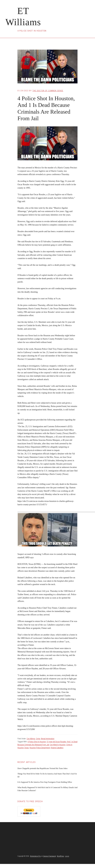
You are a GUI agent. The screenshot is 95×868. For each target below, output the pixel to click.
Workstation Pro (35, 856)
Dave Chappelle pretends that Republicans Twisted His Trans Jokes (42, 768)
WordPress (60, 856)
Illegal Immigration (48, 739)
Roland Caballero (57, 748)
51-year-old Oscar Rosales (56, 742)
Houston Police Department (40, 748)
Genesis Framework (50, 856)
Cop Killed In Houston (58, 745)
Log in (67, 856)
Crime (38, 739)
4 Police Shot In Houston (37, 742)
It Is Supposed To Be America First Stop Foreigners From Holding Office (45, 782)
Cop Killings (31, 739)
